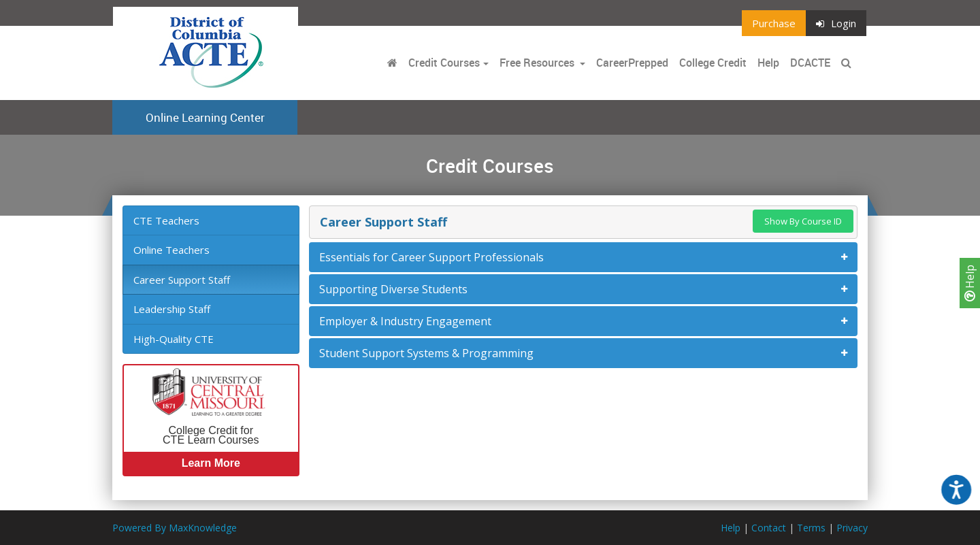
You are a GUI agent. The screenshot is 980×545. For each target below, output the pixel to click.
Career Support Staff (182, 280)
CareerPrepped (632, 63)
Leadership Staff (172, 309)
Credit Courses (444, 63)
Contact (769, 528)
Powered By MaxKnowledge (175, 528)
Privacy (852, 528)
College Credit (713, 63)
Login (836, 23)
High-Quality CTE (174, 339)
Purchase (774, 23)
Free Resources (537, 63)
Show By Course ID (803, 221)
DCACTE (810, 63)
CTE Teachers (166, 220)
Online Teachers (171, 250)
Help (970, 283)
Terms (811, 528)
